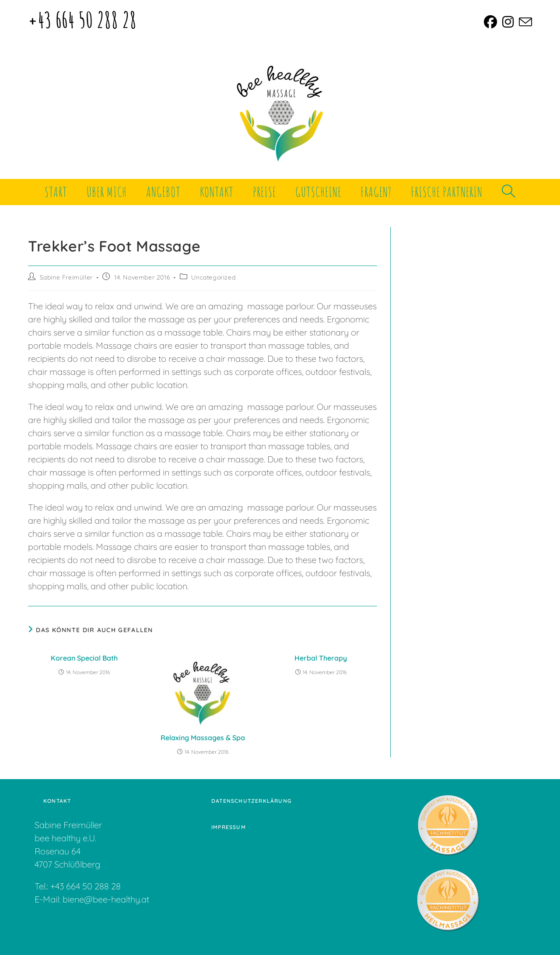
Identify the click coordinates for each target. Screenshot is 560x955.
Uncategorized (213, 277)
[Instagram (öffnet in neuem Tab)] (508, 22)
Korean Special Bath (84, 658)
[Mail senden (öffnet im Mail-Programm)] (524, 22)
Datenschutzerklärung (251, 801)
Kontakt (57, 801)
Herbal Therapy (321, 658)
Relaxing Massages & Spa (203, 738)
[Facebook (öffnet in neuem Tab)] (490, 22)
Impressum (229, 827)
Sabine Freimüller (66, 277)
